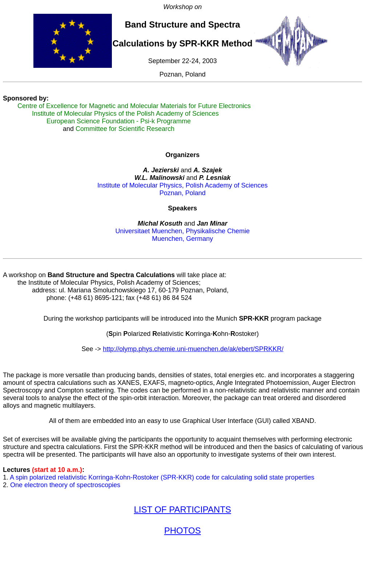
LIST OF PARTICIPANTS (183, 521)
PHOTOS (182, 545)
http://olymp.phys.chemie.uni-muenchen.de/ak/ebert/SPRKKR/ (193, 354)
